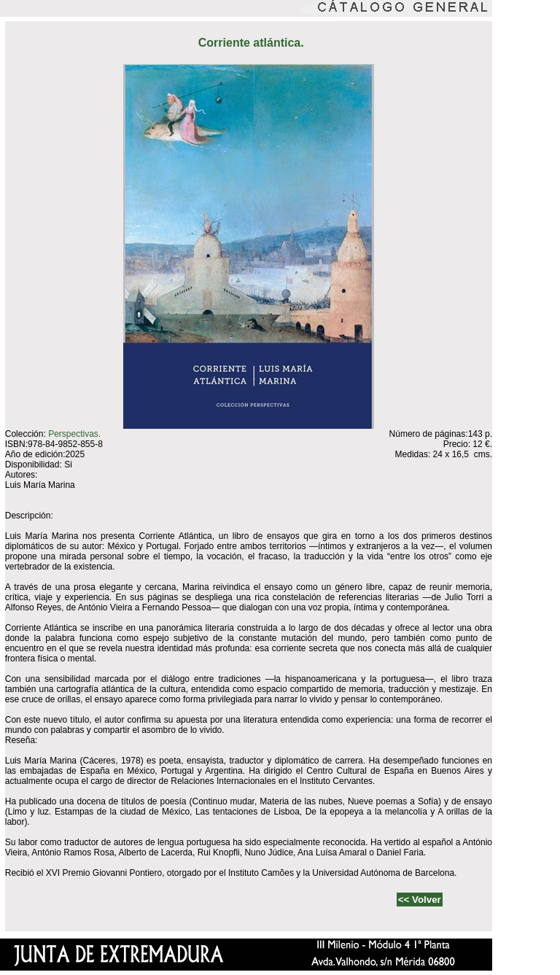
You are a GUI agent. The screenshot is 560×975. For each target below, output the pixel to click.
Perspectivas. (74, 434)
